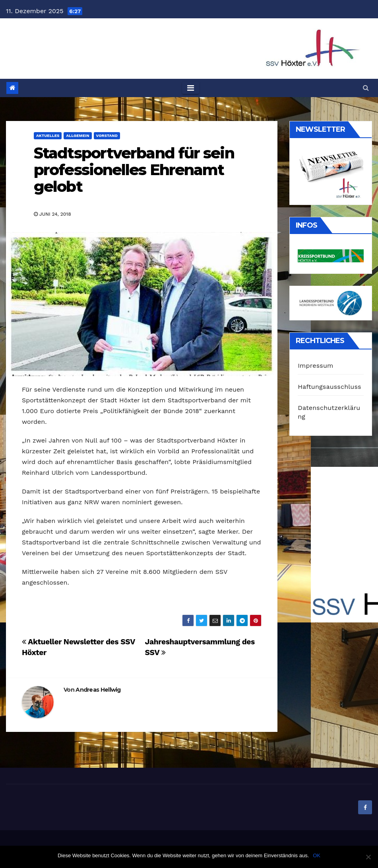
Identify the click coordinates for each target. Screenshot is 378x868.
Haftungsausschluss (329, 387)
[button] (366, 88)
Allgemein (78, 136)
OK (317, 855)
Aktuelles (48, 136)
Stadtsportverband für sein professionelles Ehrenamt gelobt (134, 170)
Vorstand (107, 136)
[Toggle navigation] (191, 88)
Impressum (315, 366)
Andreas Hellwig (98, 690)
